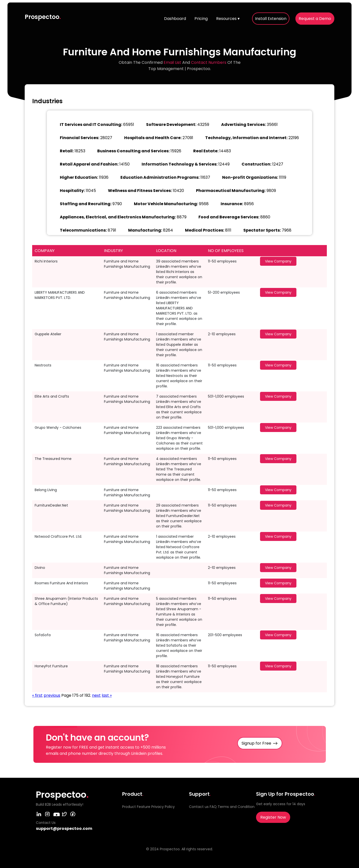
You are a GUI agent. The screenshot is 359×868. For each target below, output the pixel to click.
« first (37, 695)
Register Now (273, 817)
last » (107, 695)
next (96, 695)
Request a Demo (315, 19)
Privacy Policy (163, 807)
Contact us (199, 807)
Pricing (201, 19)
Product (129, 807)
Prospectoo (43, 17)
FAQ (213, 807)
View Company (278, 261)
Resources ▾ (228, 19)
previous (52, 695)
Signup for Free (256, 743)
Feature (144, 807)
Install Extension (271, 19)
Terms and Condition (236, 807)
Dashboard (175, 19)
